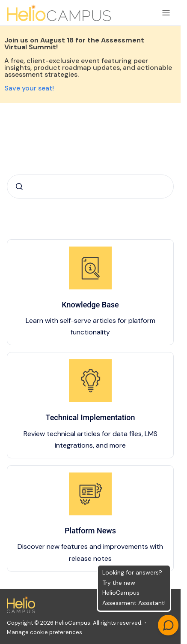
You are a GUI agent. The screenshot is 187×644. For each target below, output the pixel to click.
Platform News (90, 531)
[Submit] (19, 187)
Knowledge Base (90, 305)
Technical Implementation (91, 417)
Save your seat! (29, 88)
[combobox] (90, 187)
